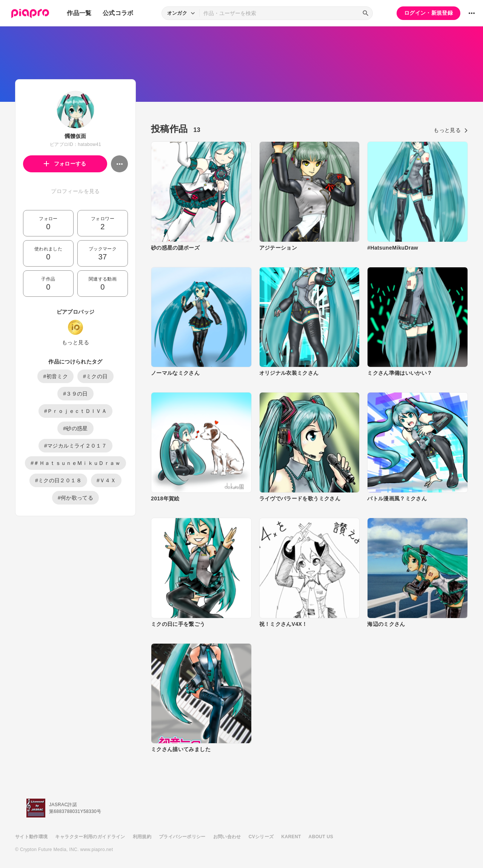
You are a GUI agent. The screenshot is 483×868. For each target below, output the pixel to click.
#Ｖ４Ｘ (106, 480)
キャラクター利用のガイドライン (90, 837)
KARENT (291, 837)
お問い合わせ (227, 837)
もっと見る (75, 342)
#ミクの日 (95, 376)
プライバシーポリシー (182, 837)
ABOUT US (321, 837)
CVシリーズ (261, 837)
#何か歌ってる (75, 498)
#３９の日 (75, 394)
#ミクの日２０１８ (58, 480)
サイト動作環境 (31, 837)
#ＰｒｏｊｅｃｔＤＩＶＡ (75, 411)
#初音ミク (55, 376)
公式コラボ (118, 13)
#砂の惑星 (75, 428)
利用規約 (142, 837)
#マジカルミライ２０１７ (75, 446)
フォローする (65, 164)
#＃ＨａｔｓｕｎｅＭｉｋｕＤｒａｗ (75, 463)
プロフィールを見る (75, 191)
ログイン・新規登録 (428, 13)
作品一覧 (79, 13)
